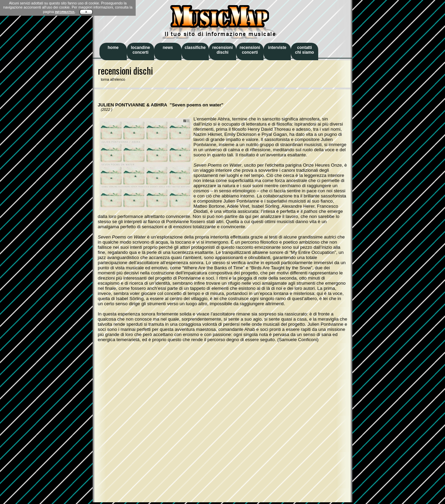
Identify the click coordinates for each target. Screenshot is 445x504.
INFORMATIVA (65, 12)
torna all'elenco (111, 79)
